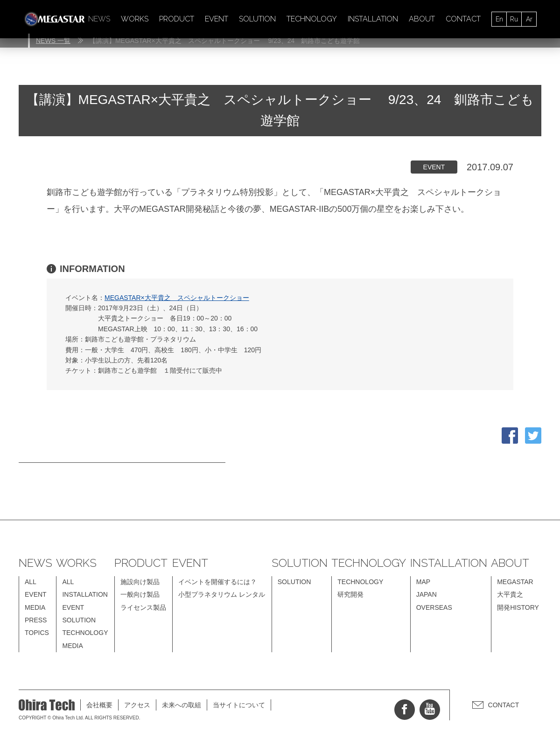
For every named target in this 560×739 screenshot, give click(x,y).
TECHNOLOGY (312, 19)
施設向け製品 (140, 582)
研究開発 (350, 594)
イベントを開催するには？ (217, 582)
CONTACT (463, 19)
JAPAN (427, 594)
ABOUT (422, 19)
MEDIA (35, 607)
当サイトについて (239, 705)
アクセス (137, 705)
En (499, 19)
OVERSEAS (434, 607)
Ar (529, 19)
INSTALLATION (373, 19)
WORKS (135, 19)
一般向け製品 (140, 594)
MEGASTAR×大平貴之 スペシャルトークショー (177, 298)
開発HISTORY (518, 607)
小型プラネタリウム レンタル (222, 594)
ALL (31, 582)
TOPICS (37, 633)
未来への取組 (182, 705)
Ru (514, 19)
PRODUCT (177, 19)
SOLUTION (257, 19)
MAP (423, 582)
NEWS (99, 19)
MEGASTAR (515, 582)
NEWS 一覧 (53, 41)
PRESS (36, 620)
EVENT (217, 19)
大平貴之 (510, 594)
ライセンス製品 (143, 607)
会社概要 (99, 705)
